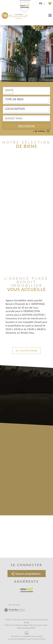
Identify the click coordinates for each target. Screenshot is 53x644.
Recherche (26, 126)
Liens (45, 625)
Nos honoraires (36, 625)
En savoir (26, 351)
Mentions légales (22, 625)
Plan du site (10, 625)
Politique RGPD (29, 628)
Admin (19, 628)
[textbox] (26, 99)
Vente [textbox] (9, 90)
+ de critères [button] (41, 131)
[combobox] (26, 91)
